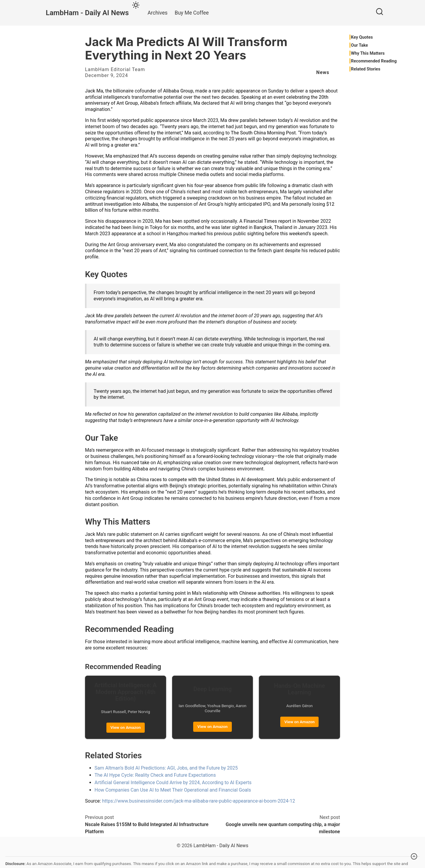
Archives (157, 13)
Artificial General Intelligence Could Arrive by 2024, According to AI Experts (173, 783)
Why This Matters (368, 53)
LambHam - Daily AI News (221, 846)
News (323, 72)
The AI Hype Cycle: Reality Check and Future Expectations (155, 775)
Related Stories (366, 69)
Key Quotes (362, 37)
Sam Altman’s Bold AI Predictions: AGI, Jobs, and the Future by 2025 (166, 768)
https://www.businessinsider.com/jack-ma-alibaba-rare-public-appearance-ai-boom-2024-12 (198, 801)
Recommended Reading (374, 61)
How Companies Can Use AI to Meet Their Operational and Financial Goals (173, 790)
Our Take (359, 45)
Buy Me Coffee (192, 13)
